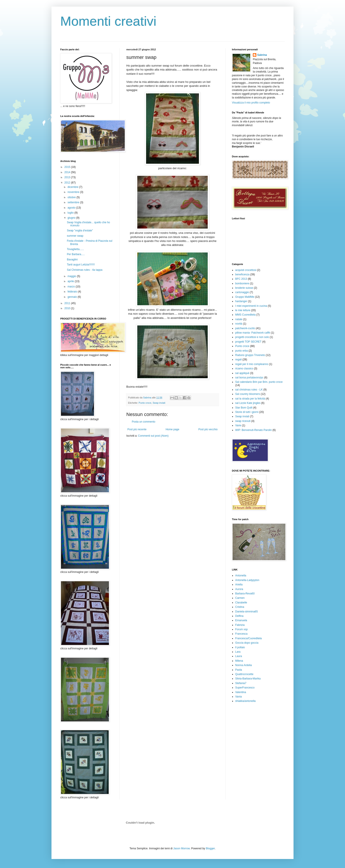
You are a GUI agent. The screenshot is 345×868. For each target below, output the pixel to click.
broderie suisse (244, 288)
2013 (68, 177)
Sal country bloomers (248, 394)
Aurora (239, 589)
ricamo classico (244, 369)
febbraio (73, 292)
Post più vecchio (208, 429)
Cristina (240, 607)
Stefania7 (241, 683)
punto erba (241, 351)
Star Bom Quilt (244, 408)
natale (239, 319)
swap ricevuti (243, 421)
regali (238, 360)
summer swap (75, 236)
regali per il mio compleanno (252, 364)
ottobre (72, 197)
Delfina (239, 616)
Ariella (239, 585)
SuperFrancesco (245, 688)
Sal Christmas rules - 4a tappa (85, 270)
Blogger (210, 848)
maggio (72, 276)
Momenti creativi (108, 21)
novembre (74, 192)
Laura (239, 656)
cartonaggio (242, 292)
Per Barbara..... (76, 254)
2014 (68, 172)
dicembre (73, 187)
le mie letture (243, 310)
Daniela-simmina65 (247, 612)
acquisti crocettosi (246, 270)
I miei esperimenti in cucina (251, 306)
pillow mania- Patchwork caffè (253, 333)
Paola (239, 670)
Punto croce (145, 403)
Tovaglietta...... (75, 249)
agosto (72, 208)
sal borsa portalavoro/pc (249, 378)
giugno (72, 218)
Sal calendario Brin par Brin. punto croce (259, 382)
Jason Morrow (181, 848)
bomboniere (242, 283)
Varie (238, 425)
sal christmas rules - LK (249, 390)
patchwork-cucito (245, 328)
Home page (172, 429)
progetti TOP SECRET (248, 342)
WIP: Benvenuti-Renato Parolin (253, 430)
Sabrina (262, 55)
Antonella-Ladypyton (247, 580)
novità (239, 324)
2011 (68, 303)
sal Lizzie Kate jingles (248, 403)
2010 (68, 308)
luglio (71, 213)
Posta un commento (144, 422)
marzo (72, 287)
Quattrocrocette (244, 674)
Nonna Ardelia (243, 665)
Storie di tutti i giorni (247, 412)
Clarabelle (241, 603)
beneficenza (242, 274)
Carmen (240, 598)
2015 (68, 167)
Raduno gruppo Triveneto (250, 355)
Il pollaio (240, 647)
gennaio (73, 297)
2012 (68, 183)
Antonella (241, 576)
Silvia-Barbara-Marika (248, 679)
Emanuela (241, 620)
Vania (239, 697)
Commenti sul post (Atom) (153, 436)
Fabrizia (240, 625)
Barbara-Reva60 (245, 594)
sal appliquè (242, 373)
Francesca (241, 634)
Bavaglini (72, 260)
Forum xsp (241, 629)
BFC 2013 (241, 279)
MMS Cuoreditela (245, 315)
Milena (239, 661)
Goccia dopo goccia (247, 643)
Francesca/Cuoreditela (249, 638)
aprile (71, 281)
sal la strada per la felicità (250, 399)
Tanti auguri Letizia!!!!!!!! (81, 265)
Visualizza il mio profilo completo (251, 103)
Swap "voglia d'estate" (80, 231)
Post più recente (137, 429)
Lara (238, 652)
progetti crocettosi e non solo (252, 337)
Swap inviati (159, 403)
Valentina (241, 692)
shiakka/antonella (245, 701)
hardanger (241, 301)
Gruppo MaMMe (245, 297)
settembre (74, 202)
